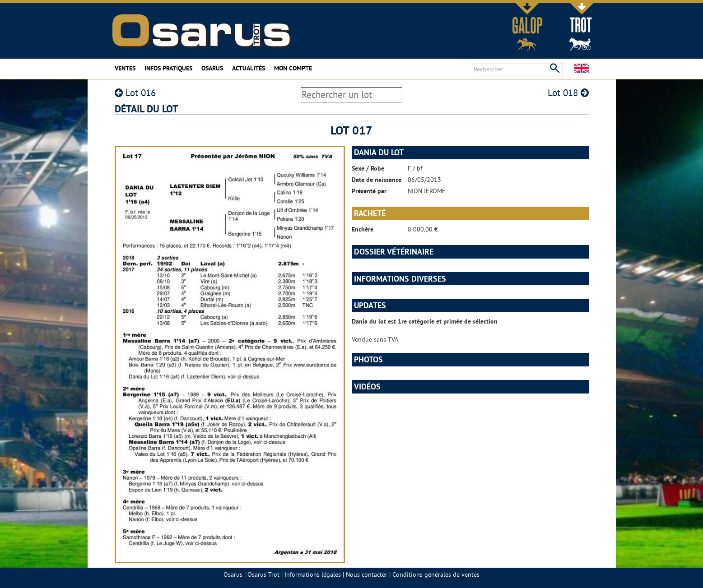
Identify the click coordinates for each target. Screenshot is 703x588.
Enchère (363, 229)
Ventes (125, 68)
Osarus (212, 68)
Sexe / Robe (368, 168)
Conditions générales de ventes (436, 574)
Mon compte (293, 68)
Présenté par (369, 191)
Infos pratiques (168, 68)
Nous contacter (367, 574)
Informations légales (313, 574)
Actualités (249, 68)
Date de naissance (377, 180)
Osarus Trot (263, 574)
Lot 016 (135, 93)
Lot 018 (568, 93)
